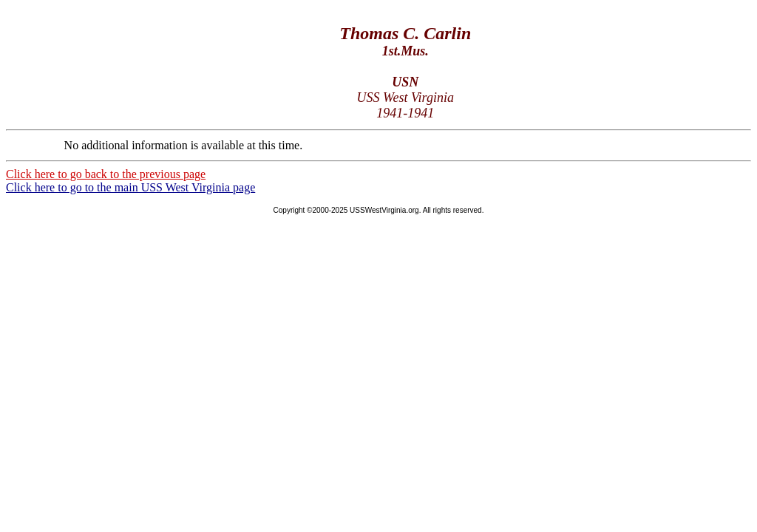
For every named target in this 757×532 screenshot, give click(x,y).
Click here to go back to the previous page (106, 174)
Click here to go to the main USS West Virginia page (130, 187)
